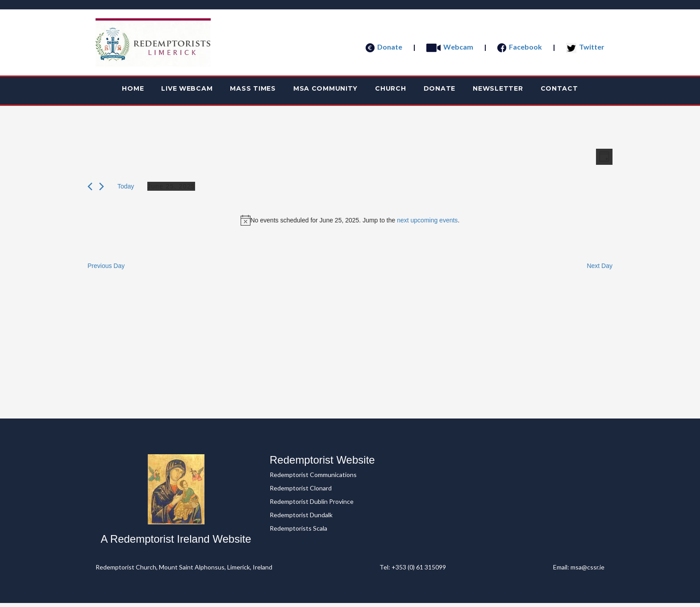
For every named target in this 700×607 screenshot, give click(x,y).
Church (395, 92)
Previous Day (106, 271)
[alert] (350, 226)
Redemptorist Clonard (301, 492)
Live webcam (167, 92)
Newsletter (519, 92)
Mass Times (241, 92)
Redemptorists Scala (298, 532)
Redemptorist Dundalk (301, 519)
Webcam (450, 47)
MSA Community (322, 92)
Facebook (520, 47)
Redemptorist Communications (313, 479)
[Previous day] (90, 192)
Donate (384, 47)
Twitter (585, 47)
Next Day (600, 271)
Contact (588, 92)
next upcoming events (427, 226)
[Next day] (102, 192)
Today (126, 192)
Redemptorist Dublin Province (312, 505)
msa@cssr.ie (587, 571)
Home (104, 92)
